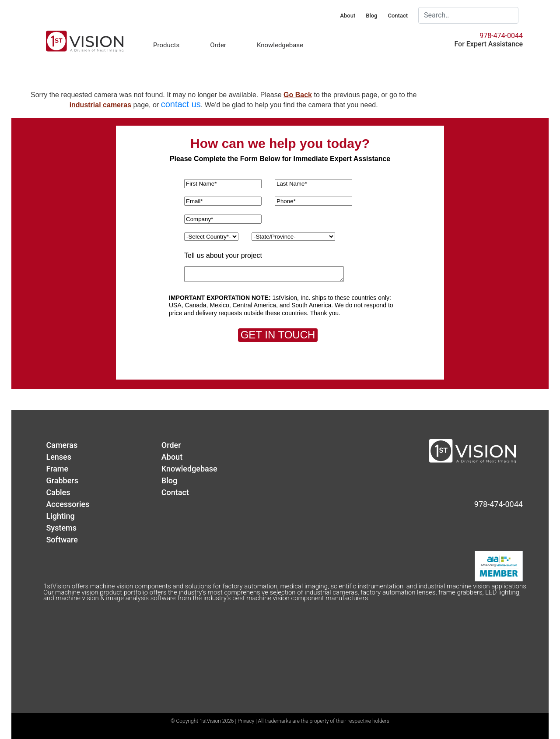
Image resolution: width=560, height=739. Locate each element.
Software (62, 540)
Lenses (59, 457)
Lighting (60, 516)
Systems (61, 528)
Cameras (62, 445)
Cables (58, 492)
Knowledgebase (280, 45)
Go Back (298, 95)
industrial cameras (100, 105)
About (348, 16)
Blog (371, 16)
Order (218, 45)
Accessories (68, 504)
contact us (181, 104)
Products (166, 45)
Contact (398, 16)
